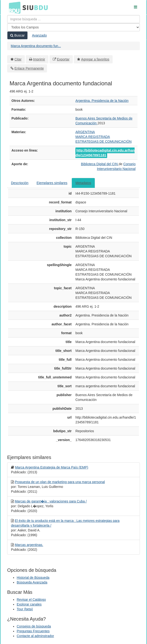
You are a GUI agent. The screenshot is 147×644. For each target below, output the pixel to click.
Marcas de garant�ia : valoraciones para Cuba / (51, 501)
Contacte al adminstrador (35, 636)
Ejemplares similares (52, 183)
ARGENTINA (85, 132)
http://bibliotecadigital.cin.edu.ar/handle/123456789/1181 (105, 153)
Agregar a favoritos (95, 59)
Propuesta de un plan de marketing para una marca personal (60, 482)
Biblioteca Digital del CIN (100, 164)
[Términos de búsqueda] (73, 19)
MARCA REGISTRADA (93, 137)
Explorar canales (29, 604)
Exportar (63, 59)
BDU (13, 7)
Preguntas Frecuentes (33, 631)
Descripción (20, 183)
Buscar (17, 35)
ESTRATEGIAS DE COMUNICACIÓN (103, 142)
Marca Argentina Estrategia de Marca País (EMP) (52, 467)
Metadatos (83, 183)
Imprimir (39, 59)
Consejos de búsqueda (34, 626)
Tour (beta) (25, 609)
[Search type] (73, 27)
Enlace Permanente (29, 68)
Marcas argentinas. (29, 545)
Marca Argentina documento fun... (36, 46)
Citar (18, 59)
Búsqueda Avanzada (32, 582)
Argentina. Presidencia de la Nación (102, 101)
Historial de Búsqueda (33, 578)
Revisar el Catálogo (31, 600)
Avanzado (39, 35)
